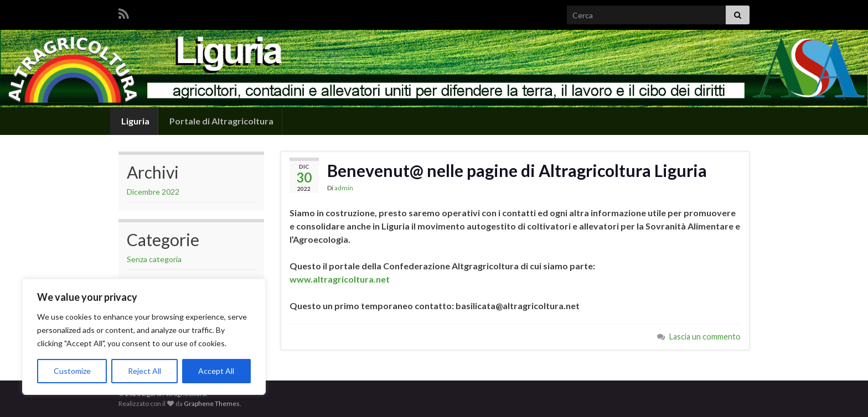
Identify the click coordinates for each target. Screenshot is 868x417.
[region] (144, 337)
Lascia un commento (705, 337)
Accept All (216, 371)
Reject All (144, 371)
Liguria (135, 121)
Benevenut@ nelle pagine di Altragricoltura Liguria (517, 170)
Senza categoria (154, 259)
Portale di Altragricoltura (221, 121)
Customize (72, 371)
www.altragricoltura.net (340, 279)
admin (344, 188)
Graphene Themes (212, 403)
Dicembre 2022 (153, 192)
